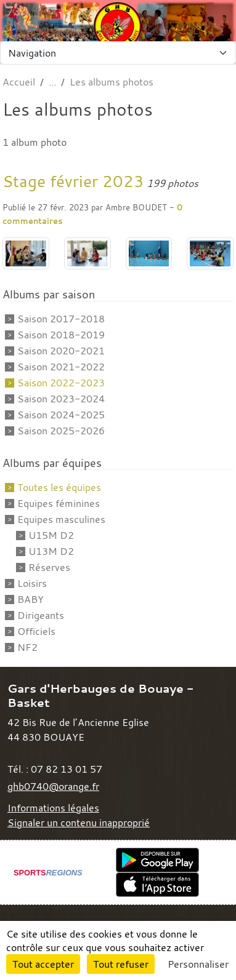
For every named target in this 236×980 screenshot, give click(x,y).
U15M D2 (51, 535)
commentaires (32, 221)
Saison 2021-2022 (61, 367)
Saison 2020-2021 (61, 351)
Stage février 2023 (73, 181)
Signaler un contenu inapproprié (79, 823)
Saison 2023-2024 (61, 399)
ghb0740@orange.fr (53, 786)
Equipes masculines (61, 519)
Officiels (36, 631)
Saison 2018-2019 (61, 335)
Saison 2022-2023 (61, 383)
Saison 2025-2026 (61, 431)
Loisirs (32, 583)
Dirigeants (41, 615)
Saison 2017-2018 (61, 319)
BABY (31, 599)
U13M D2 (51, 551)
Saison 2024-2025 (61, 415)
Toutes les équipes (59, 487)
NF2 (27, 647)
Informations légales (53, 808)
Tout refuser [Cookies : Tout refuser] (121, 964)
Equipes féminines (59, 503)
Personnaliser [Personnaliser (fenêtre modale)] (198, 964)
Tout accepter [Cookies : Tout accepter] (43, 964)
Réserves (49, 567)
